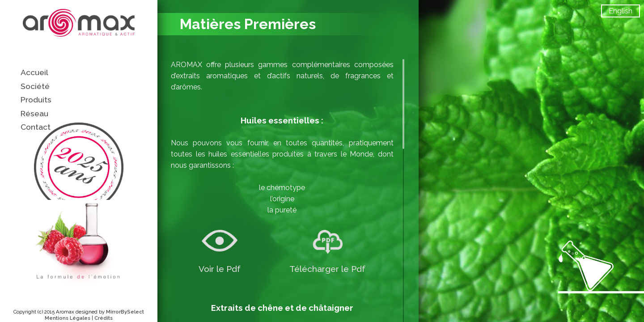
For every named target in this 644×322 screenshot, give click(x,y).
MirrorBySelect (125, 312)
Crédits (104, 318)
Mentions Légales (68, 318)
